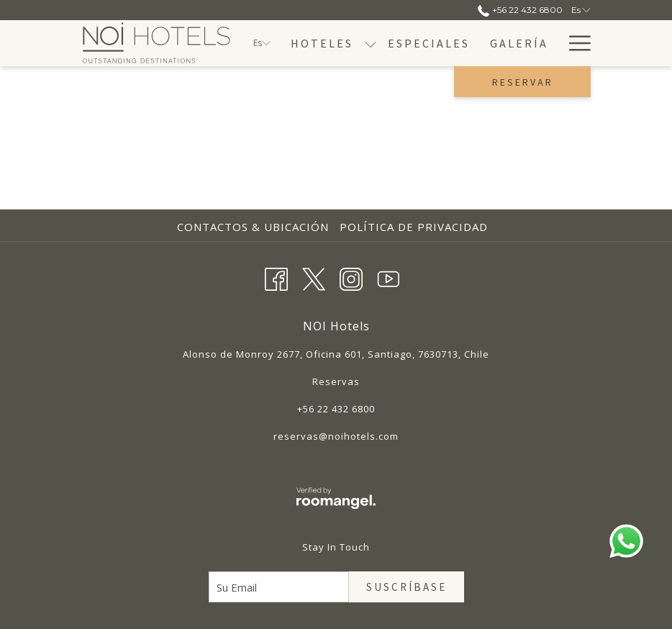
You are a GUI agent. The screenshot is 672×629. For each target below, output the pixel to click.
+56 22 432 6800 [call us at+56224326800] (520, 10)
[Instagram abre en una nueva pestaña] (351, 277)
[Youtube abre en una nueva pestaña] (389, 277)
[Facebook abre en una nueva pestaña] (276, 277)
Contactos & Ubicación (253, 227)
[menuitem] (322, 43)
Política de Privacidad (414, 227)
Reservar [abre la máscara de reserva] (523, 82)
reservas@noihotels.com (336, 436)
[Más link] (575, 43)
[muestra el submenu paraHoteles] (371, 43)
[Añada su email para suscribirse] (279, 587)
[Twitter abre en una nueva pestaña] (314, 277)
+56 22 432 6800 (336, 409)
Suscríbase (407, 587)
